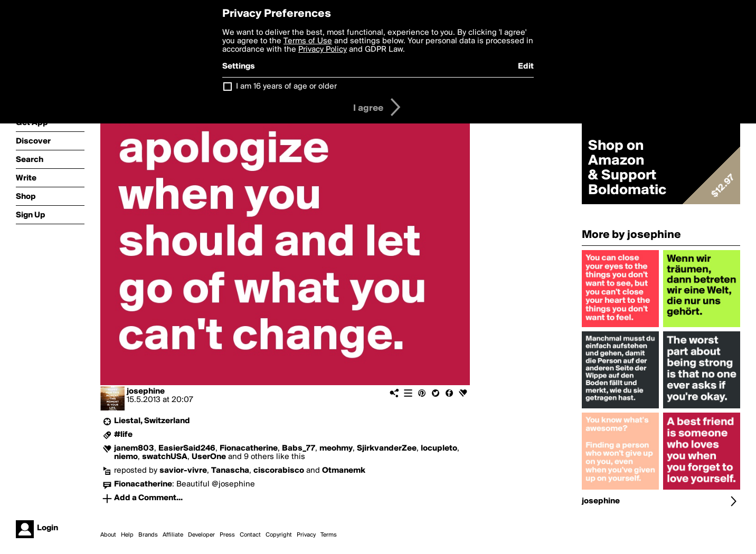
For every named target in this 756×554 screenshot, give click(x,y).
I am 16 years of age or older (286, 87)
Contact (250, 535)
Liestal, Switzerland (152, 421)
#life (123, 435)
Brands (148, 535)
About (108, 535)
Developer (201, 535)
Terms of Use (308, 41)
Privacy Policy (323, 50)
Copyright (279, 535)
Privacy (306, 535)
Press (227, 535)
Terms (329, 535)
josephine (146, 391)
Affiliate (173, 535)
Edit (526, 66)
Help (127, 535)
